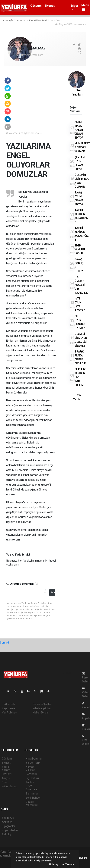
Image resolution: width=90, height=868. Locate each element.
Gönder (53, 592)
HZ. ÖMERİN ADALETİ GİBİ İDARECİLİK (81, 285)
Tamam (68, 864)
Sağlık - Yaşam (6, 768)
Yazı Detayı (56, 20)
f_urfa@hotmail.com (31, 55)
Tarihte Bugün (30, 784)
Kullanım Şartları (42, 704)
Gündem (36, 6)
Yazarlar (21, 20)
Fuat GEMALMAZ (38, 20)
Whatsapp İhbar (42, 708)
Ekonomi (7, 774)
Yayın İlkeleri (9, 708)
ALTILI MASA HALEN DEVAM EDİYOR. (79, 130)
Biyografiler (9, 826)
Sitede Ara (8, 818)
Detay (54, 864)
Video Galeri (86, 693)
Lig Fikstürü (32, 778)
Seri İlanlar (32, 794)
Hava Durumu (34, 759)
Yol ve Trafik (33, 763)
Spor (5, 782)
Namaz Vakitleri (30, 768)
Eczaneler (32, 774)
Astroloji (7, 834)
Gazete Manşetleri (32, 803)
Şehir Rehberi (34, 798)
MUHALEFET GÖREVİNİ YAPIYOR (82, 147)
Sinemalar (32, 789)
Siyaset (50, 6)
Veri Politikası (10, 713)
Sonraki (4, 643)
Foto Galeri (86, 678)
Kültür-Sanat (9, 786)
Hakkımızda (9, 704)
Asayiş (6, 778)
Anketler (7, 822)
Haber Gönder (41, 713)
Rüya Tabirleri (10, 830)
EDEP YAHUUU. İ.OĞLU (80, 249)
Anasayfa (8, 20)
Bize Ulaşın (86, 740)
